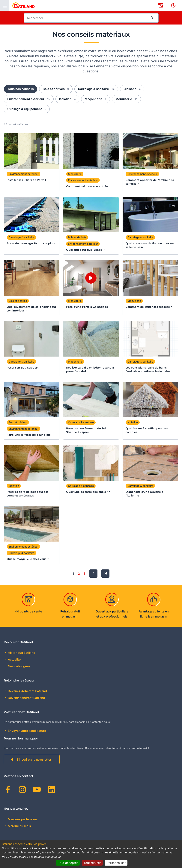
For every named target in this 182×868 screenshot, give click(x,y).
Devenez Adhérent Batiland (27, 691)
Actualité (14, 659)
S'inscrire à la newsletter (34, 759)
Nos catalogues (19, 666)
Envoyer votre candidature (27, 731)
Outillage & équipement (27, 109)
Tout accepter (68, 863)
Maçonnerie (96, 99)
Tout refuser (92, 863)
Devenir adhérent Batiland (26, 698)
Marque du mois (19, 826)
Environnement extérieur (29, 99)
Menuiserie (126, 99)
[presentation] (5, 6)
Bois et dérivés (56, 89)
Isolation (67, 99)
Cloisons (132, 89)
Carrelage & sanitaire (96, 89)
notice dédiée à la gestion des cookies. (36, 857)
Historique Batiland (21, 653)
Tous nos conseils (21, 89)
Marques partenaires (22, 819)
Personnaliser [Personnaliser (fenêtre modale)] (116, 863)
